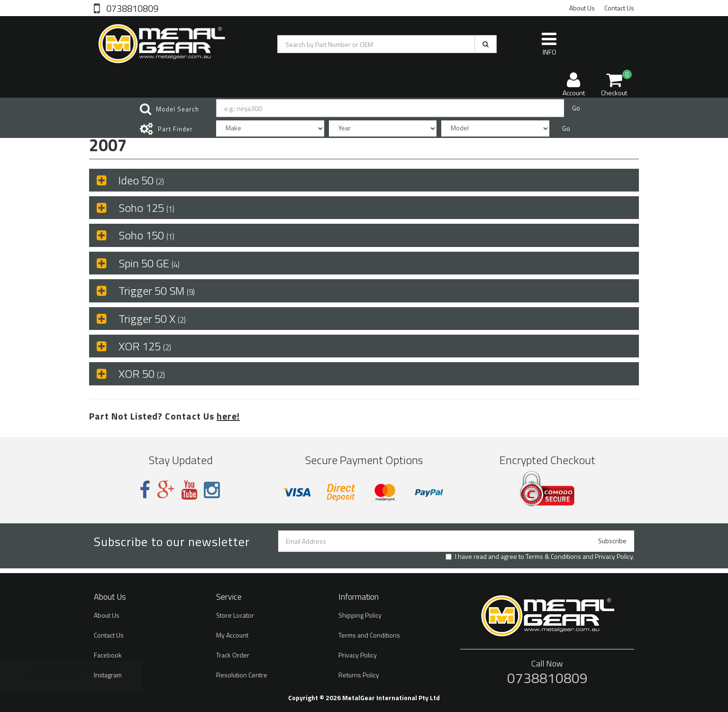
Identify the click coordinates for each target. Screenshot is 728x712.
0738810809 (131, 8)
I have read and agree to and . (540, 557)
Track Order (233, 655)
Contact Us (619, 8)
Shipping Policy (360, 615)
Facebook (108, 655)
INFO (549, 44)
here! (228, 416)
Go (576, 108)
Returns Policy (359, 675)
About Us (582, 8)
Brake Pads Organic (62, 678)
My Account (232, 635)
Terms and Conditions (369, 635)
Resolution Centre (242, 675)
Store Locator (235, 615)
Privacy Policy (614, 556)
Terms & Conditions (553, 556)
